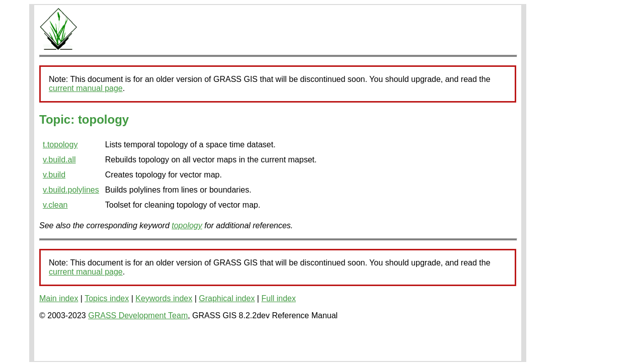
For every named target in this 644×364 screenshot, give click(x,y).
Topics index (107, 298)
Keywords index (164, 298)
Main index (59, 298)
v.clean (55, 205)
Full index (278, 298)
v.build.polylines (71, 190)
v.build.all (59, 160)
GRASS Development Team (138, 315)
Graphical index (227, 298)
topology (187, 225)
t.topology (60, 145)
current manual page (86, 88)
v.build (54, 175)
